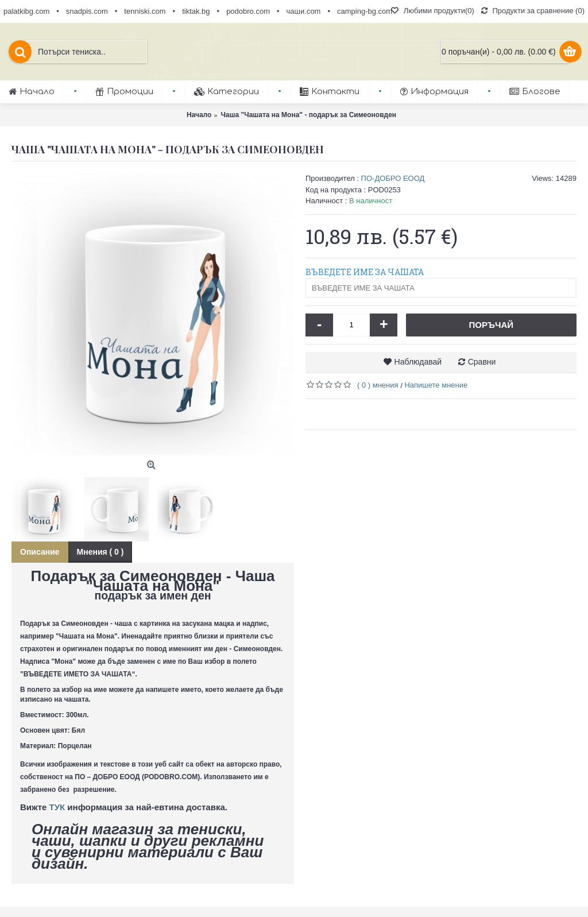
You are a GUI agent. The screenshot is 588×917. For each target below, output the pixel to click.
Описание (40, 552)
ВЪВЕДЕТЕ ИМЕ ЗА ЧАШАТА (365, 272)
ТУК (57, 807)
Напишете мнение (436, 385)
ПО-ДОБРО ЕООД (393, 178)
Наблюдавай (418, 362)
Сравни (482, 362)
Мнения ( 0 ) (100, 552)
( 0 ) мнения (378, 385)
